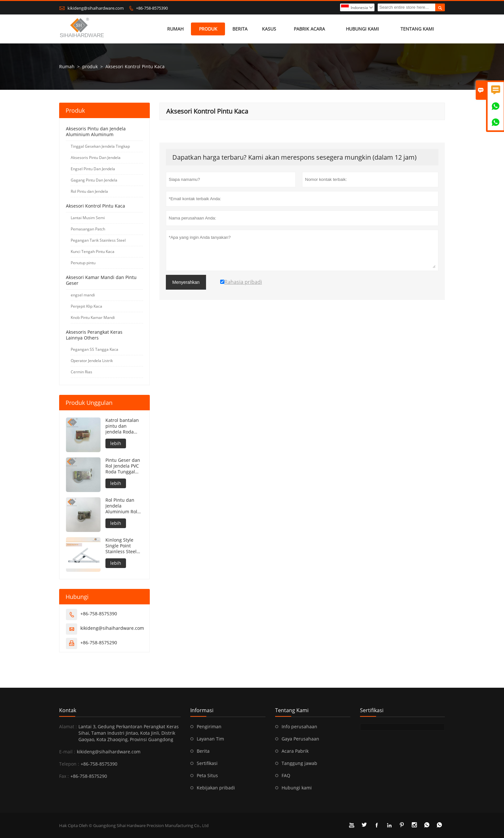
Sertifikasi (207, 763)
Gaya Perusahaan (300, 739)
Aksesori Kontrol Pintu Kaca (95, 206)
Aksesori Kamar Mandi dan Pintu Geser (101, 280)
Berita (240, 29)
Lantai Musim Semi (88, 218)
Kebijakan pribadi (216, 788)
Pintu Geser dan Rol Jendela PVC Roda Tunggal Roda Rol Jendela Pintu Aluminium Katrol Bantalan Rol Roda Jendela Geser (124, 466)
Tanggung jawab (299, 763)
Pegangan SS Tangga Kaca (94, 349)
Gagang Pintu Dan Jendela (94, 180)
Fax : (64, 776)
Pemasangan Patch (88, 229)
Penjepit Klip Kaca (86, 306)
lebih (116, 443)
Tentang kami (417, 29)
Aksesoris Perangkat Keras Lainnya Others (94, 335)
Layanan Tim (210, 739)
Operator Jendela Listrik (92, 361)
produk (208, 29)
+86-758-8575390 (152, 8)
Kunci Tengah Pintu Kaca (93, 251)
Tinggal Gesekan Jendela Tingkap (100, 146)
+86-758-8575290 (99, 642)
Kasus (269, 29)
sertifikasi (372, 710)
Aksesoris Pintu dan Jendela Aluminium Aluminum (96, 131)
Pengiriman (209, 726)
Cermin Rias (81, 372)
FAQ (286, 775)
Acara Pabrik (295, 751)
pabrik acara (309, 29)
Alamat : (68, 726)
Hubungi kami (362, 29)
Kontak (68, 710)
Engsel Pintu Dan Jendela (93, 169)
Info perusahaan (299, 726)
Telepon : (69, 764)
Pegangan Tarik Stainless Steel (98, 240)
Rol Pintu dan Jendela (89, 191)
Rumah (175, 29)
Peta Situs (207, 775)
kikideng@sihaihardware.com (96, 8)
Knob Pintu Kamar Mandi (93, 317)
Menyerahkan (186, 282)
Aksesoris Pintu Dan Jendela (96, 158)
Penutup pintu (83, 263)
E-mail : (67, 752)
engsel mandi (83, 295)
